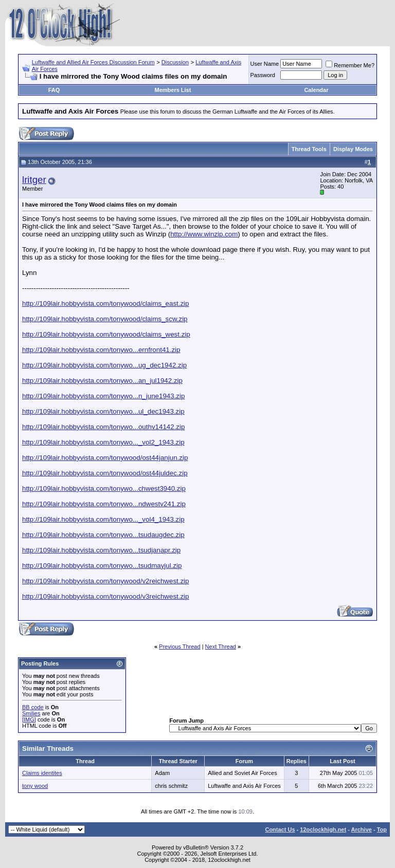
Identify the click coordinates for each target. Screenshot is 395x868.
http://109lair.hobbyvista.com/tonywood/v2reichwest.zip (106, 581)
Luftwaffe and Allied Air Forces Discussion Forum (93, 62)
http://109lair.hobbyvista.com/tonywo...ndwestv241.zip (104, 504)
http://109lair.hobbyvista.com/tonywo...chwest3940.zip (104, 488)
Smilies (31, 713)
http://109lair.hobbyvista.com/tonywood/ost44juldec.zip (105, 473)
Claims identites (42, 773)
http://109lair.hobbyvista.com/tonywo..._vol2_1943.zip (103, 442)
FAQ (54, 90)
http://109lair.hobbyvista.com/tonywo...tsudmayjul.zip (102, 566)
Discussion (175, 62)
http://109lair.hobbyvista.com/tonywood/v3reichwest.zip (106, 596)
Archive (362, 829)
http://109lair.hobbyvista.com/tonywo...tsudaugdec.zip (103, 535)
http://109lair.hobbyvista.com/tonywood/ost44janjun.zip (105, 458)
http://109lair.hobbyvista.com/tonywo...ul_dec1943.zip (103, 411)
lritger (34, 180)
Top (382, 829)
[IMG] (29, 719)
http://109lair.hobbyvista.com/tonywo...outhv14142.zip (103, 427)
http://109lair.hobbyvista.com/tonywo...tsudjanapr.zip (101, 550)
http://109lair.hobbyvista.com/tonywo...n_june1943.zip (103, 396)
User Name (265, 64)
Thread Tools (309, 149)
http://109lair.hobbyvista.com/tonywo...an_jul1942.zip (102, 381)
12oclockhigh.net (323, 829)
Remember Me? (350, 65)
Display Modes (353, 149)
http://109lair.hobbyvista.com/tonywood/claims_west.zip (106, 334)
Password (263, 75)
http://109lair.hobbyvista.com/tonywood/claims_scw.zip (105, 319)
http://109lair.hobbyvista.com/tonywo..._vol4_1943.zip (103, 519)
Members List (173, 90)
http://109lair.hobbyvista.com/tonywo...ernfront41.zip (101, 350)
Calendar (316, 90)
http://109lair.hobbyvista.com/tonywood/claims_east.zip (106, 303)
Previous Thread (180, 647)
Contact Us (280, 829)
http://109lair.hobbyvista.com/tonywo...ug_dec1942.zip (104, 365)
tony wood (35, 786)
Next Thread (221, 647)
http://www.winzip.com (204, 234)
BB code (33, 707)
